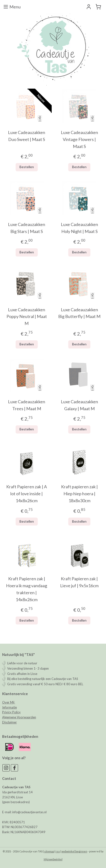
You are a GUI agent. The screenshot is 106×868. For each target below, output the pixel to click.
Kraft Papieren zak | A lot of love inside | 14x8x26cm (27, 494)
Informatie (9, 707)
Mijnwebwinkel (53, 859)
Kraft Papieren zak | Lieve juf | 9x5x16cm (79, 582)
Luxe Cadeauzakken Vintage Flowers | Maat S (79, 139)
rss (58, 851)
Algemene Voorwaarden (19, 717)
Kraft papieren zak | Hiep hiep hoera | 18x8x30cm (79, 494)
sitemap (49, 851)
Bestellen (27, 167)
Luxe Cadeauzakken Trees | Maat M (27, 405)
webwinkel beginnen (74, 851)
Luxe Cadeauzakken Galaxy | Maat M (79, 405)
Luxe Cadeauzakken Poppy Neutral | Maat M (27, 317)
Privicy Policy (11, 712)
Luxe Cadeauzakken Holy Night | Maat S (79, 228)
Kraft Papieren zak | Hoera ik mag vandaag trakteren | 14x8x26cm (27, 589)
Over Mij (9, 702)
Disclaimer (9, 722)
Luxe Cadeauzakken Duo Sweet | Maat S (27, 136)
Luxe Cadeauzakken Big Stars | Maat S (27, 228)
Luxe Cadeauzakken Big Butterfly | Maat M (79, 313)
